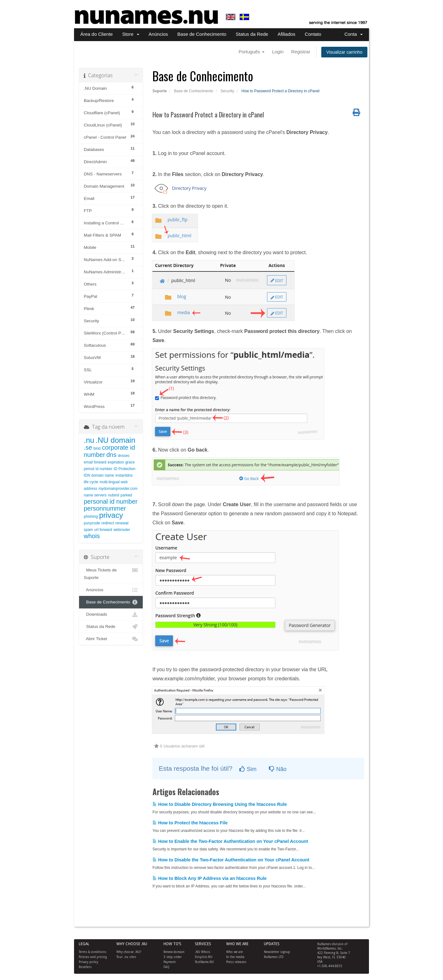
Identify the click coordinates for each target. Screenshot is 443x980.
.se (88, 447)
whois (92, 536)
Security (227, 91)
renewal (122, 523)
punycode (92, 523)
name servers (95, 495)
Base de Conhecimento (202, 34)
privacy (111, 515)
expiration (116, 462)
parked (126, 495)
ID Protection (124, 469)
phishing (91, 517)
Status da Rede (252, 34)
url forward (103, 530)
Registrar (301, 52)
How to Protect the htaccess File (190, 823)
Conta (354, 34)
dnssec (124, 456)
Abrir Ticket (111, 639)
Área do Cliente (96, 34)
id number (104, 469)
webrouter (122, 530)
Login (278, 52)
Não (278, 769)
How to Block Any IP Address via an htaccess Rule (210, 878)
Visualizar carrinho (344, 52)
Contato (313, 34)
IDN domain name (99, 475)
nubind (114, 495)
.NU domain (116, 440)
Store (131, 34)
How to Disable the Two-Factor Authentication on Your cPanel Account (231, 860)
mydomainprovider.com (118, 489)
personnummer (105, 508)
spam (88, 530)
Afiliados (287, 34)
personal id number (111, 501)
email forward (95, 462)
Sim (248, 769)
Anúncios (158, 34)
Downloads (111, 614)
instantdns (124, 475)
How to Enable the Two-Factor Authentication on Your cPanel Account (230, 841)
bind (97, 448)
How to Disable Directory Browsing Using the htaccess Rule (220, 804)
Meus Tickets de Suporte (111, 573)
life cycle (91, 482)
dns (111, 455)
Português (251, 52)
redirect (108, 523)
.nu (89, 440)
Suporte (160, 91)
